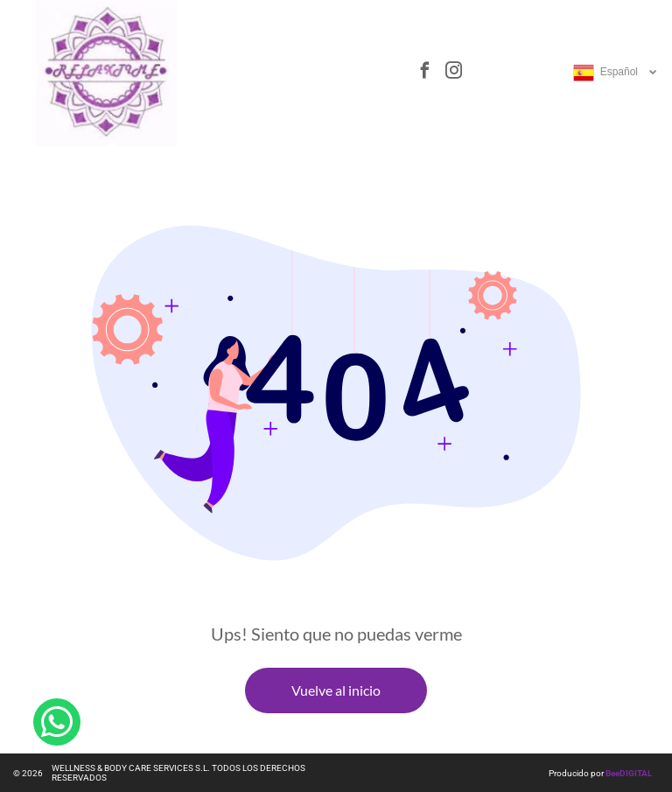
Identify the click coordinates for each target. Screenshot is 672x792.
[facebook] (424, 73)
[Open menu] (340, 73)
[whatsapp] (57, 731)
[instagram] (453, 73)
